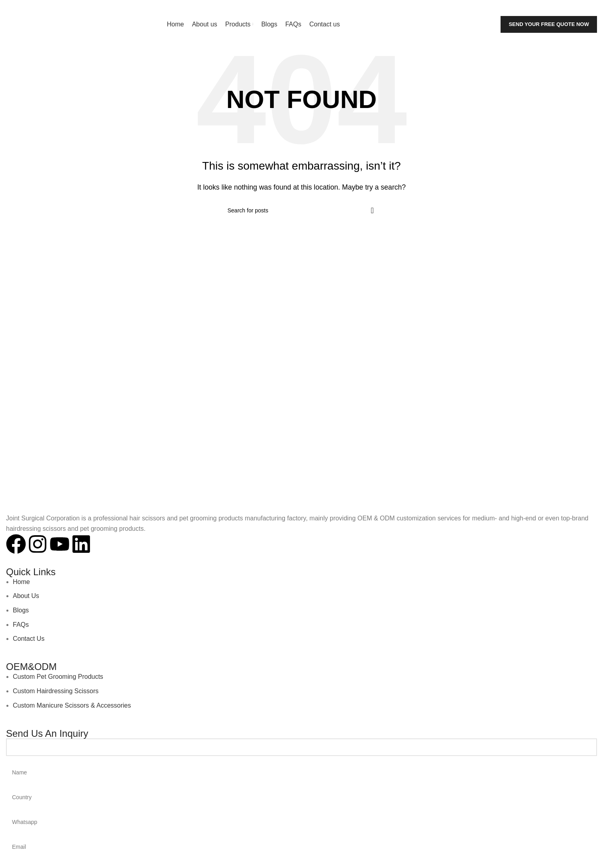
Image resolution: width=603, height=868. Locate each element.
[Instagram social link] (578, 8)
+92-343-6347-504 (116, 8)
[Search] (541, 8)
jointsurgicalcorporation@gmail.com (56, 8)
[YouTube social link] (586, 8)
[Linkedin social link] (593, 8)
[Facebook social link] (571, 8)
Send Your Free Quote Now (549, 24)
